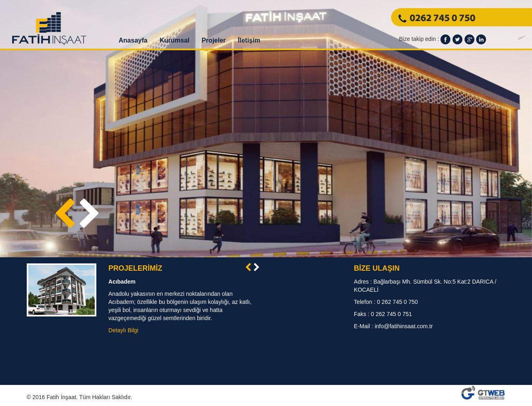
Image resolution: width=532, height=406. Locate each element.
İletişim (249, 40)
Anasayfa (133, 40)
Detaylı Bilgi (123, 330)
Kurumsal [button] (174, 40)
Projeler (214, 40)
